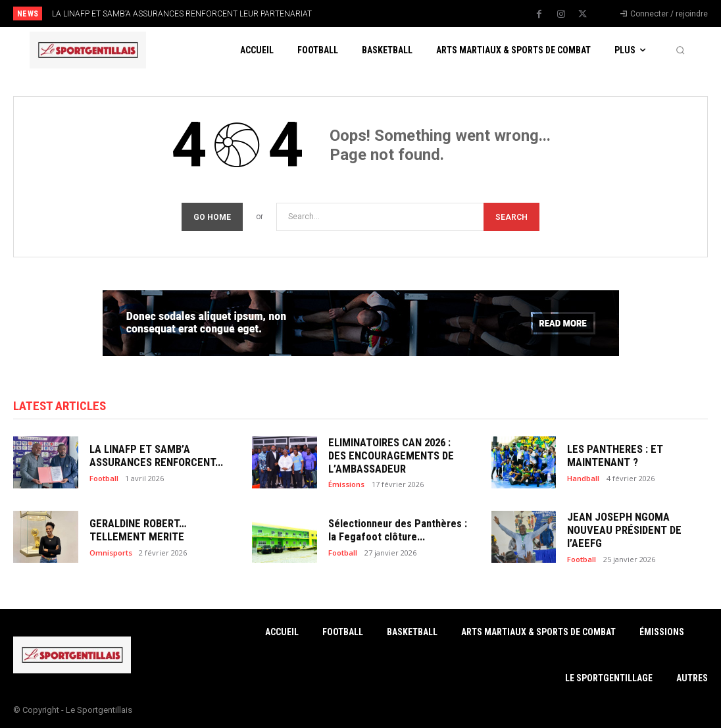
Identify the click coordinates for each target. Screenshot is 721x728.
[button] (680, 50)
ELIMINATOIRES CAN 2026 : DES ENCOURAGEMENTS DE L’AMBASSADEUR (395, 456)
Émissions (346, 483)
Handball (583, 477)
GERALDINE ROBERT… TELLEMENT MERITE (135, 531)
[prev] (378, 13)
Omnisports (111, 551)
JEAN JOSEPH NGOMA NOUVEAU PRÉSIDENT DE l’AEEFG (635, 531)
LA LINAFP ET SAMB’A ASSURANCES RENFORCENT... (152, 456)
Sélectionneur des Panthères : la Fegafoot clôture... (397, 531)
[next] (399, 13)
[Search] (511, 217)
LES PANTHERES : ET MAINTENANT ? (611, 456)
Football (104, 477)
